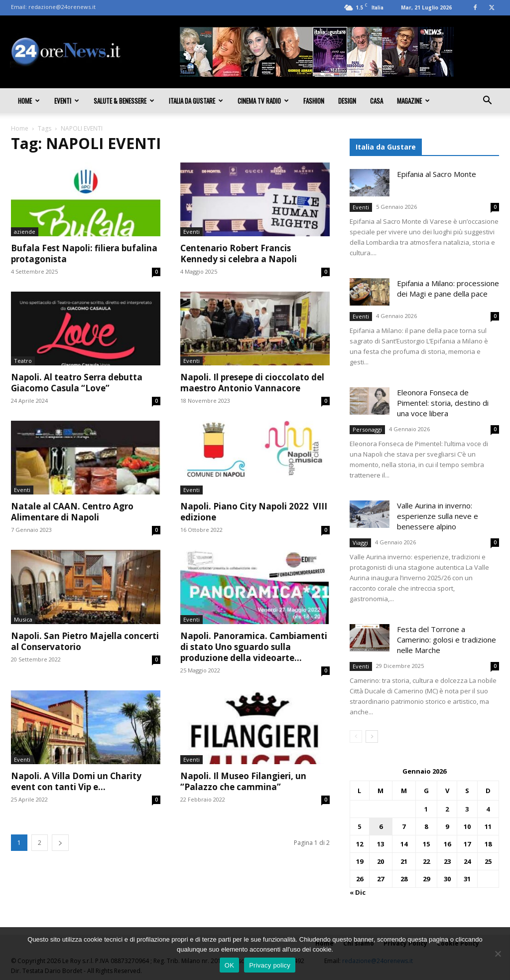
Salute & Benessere (124, 101)
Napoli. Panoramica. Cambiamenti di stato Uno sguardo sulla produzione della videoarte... (254, 647)
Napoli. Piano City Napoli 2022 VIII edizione (254, 512)
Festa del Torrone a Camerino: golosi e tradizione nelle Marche (446, 640)
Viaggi (360, 543)
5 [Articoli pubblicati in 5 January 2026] (359, 826)
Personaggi (367, 429)
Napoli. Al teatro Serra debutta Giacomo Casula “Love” (77, 383)
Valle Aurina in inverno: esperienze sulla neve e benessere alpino (438, 516)
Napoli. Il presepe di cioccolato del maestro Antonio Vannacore (252, 383)
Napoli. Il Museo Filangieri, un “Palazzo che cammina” (243, 781)
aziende (25, 232)
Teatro (23, 361)
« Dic (358, 892)
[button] (487, 101)
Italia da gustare (196, 101)
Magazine (413, 101)
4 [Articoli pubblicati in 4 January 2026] (488, 809)
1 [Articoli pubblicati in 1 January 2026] (426, 809)
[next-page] (60, 843)
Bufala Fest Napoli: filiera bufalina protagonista (84, 253)
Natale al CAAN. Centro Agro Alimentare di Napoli (72, 512)
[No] (498, 954)
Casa (377, 101)
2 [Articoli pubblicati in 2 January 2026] (447, 809)
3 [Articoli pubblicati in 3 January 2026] (467, 809)
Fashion (314, 101)
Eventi (67, 101)
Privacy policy (270, 965)
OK (229, 965)
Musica (23, 619)
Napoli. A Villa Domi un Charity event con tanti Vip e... (76, 781)
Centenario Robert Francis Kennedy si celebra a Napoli (239, 253)
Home (29, 101)
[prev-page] (356, 736)
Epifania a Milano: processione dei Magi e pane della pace (448, 288)
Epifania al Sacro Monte (437, 174)
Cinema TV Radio (263, 101)
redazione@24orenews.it (62, 7)
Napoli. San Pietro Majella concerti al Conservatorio (85, 641)
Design (347, 101)
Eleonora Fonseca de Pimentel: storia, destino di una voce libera (443, 403)
